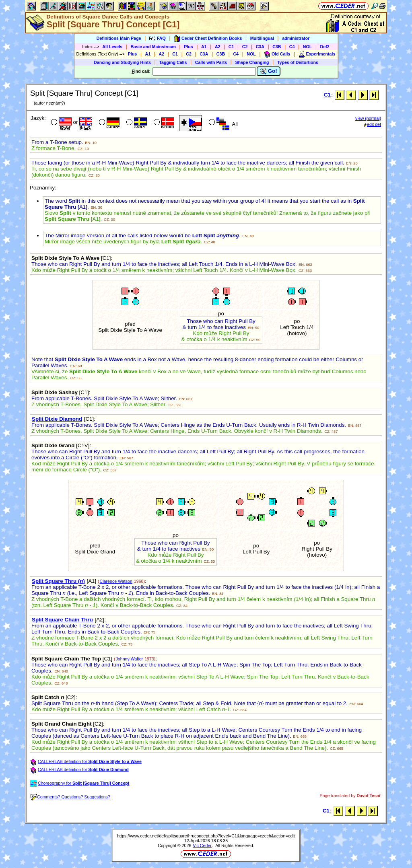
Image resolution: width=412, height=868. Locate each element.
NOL (308, 47)
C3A (260, 47)
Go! (269, 71)
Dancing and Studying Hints (122, 62)
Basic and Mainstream (153, 47)
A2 (218, 47)
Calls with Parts (211, 62)
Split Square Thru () (58, 581)
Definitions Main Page (119, 38)
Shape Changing (252, 62)
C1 (231, 47)
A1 (204, 47)
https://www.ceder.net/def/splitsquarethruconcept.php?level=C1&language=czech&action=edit (206, 836)
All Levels (112, 47)
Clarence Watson (116, 581)
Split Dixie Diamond (57, 419)
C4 (292, 47)
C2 (245, 47)
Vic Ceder (202, 845)
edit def (372, 124)
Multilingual (262, 38)
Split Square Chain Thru (62, 620)
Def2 (325, 47)
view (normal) (368, 118)
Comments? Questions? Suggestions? (70, 797)
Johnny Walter (129, 659)
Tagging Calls (173, 62)
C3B (277, 47)
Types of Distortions (298, 62)
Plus (188, 47)
